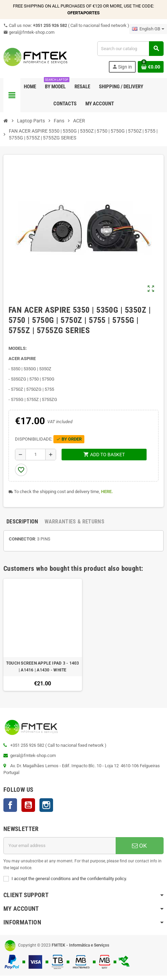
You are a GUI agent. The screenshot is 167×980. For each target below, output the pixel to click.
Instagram (46, 805)
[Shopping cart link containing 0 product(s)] (151, 67)
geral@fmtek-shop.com (29, 32)
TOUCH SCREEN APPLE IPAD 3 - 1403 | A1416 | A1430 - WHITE (43, 667)
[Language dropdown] (148, 29)
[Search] (130, 49)
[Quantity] (36, 455)
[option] (43, 635)
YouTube (28, 805)
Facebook (10, 805)
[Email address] (60, 846)
